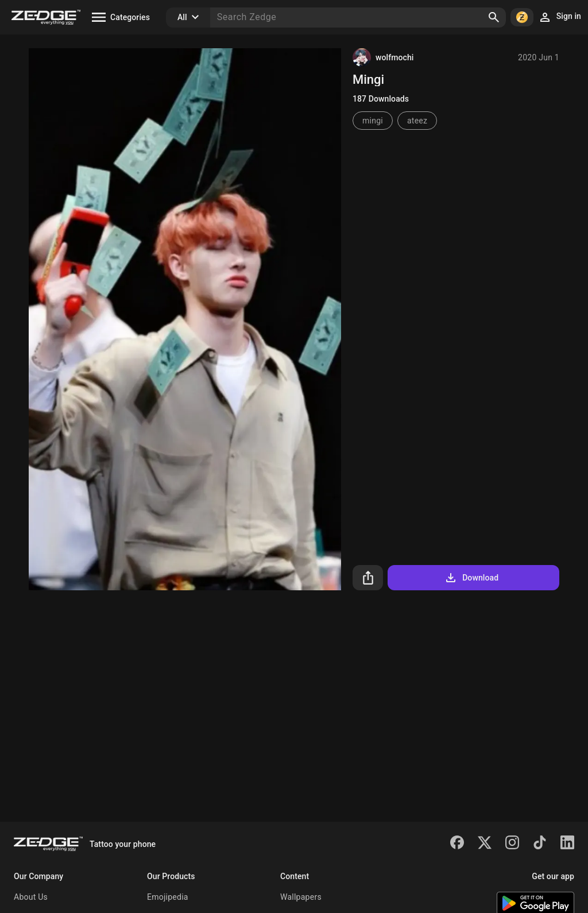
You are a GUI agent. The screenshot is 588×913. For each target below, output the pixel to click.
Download (471, 578)
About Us (31, 897)
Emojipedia (168, 897)
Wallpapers (301, 897)
